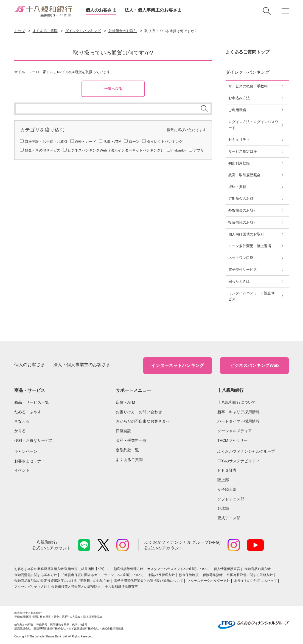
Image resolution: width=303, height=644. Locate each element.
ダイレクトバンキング (83, 31)
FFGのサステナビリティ (239, 461)
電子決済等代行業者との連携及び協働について (148, 581)
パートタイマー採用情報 (239, 421)
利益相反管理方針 (162, 575)
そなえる (22, 421)
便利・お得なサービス (33, 440)
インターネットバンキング (178, 365)
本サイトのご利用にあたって (256, 581)
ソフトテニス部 (231, 499)
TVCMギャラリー (232, 440)
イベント (22, 470)
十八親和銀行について (237, 402)
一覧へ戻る (113, 89)
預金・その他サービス (43, 150)
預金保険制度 (189, 575)
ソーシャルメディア (235, 431)
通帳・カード (85, 142)
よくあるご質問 (45, 31)
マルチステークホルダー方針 (209, 581)
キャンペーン (26, 451)
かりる (20, 431)
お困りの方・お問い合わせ (139, 412)
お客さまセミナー (30, 461)
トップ (20, 31)
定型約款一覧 (127, 450)
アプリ (199, 150)
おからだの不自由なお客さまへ (143, 421)
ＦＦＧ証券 (227, 470)
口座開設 (124, 431)
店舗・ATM (112, 142)
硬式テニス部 (229, 518)
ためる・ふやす (28, 412)
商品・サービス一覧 (32, 402)
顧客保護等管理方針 (128, 569)
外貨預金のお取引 (123, 31)
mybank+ (179, 150)
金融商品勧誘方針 (257, 569)
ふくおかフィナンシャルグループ (246, 451)
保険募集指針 (213, 575)
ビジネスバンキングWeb (254, 365)
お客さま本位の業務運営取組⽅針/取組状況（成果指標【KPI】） (62, 569)
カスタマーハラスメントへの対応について (178, 569)
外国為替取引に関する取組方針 (250, 575)
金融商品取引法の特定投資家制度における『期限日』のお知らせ (62, 581)
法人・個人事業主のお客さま (153, 10)
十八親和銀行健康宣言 (121, 587)
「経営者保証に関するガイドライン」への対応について (103, 575)
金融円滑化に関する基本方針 (36, 575)
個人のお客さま (101, 10)
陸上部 (223, 480)
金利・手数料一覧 (131, 440)
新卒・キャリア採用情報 (239, 412)
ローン (134, 142)
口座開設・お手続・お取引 (46, 142)
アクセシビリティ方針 (31, 587)
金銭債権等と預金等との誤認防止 (76, 587)
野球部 (223, 508)
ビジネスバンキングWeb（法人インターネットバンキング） (116, 150)
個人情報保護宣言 (227, 569)
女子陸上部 (227, 489)
